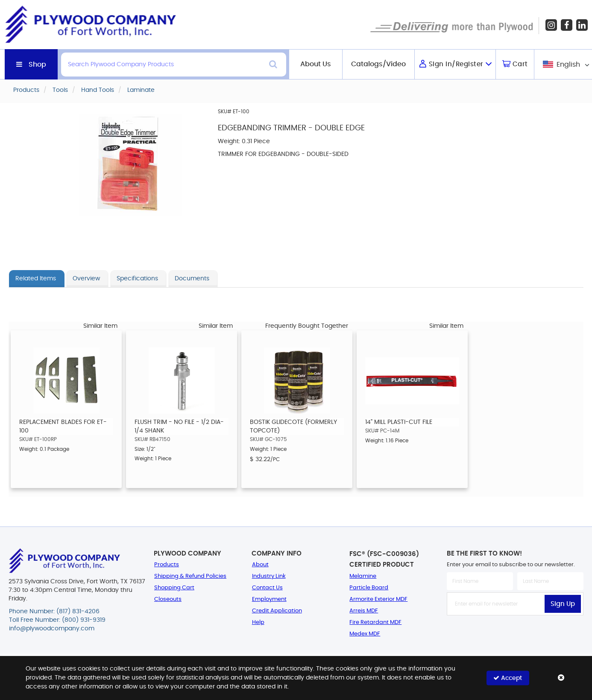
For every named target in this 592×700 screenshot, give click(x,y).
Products (167, 565)
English (568, 65)
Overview (86, 279)
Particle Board (369, 588)
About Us (316, 64)
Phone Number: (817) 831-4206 (54, 612)
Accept (508, 678)
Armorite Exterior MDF (378, 599)
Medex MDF (365, 634)
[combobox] (565, 64)
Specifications (137, 279)
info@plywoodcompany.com (52, 629)
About (260, 565)
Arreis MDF (364, 611)
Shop (37, 65)
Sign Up (563, 604)
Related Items (36, 279)
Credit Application (277, 611)
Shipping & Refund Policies (190, 576)
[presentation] (515, 634)
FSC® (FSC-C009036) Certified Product (384, 559)
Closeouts (168, 599)
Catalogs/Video (378, 64)
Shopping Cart (174, 588)
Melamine (363, 576)
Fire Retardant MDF (375, 622)
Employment (269, 599)
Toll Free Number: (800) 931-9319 (57, 620)
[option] (66, 409)
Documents (192, 279)
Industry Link (269, 576)
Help (258, 622)
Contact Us (267, 588)
